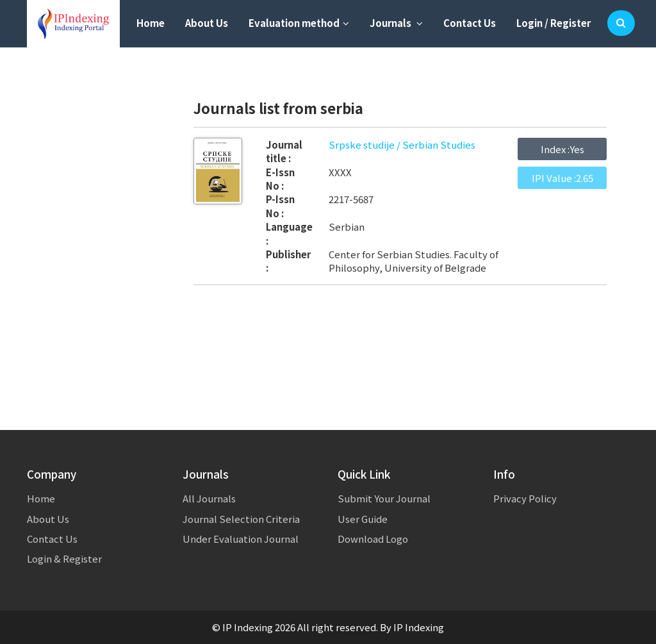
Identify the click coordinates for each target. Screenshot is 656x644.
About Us (207, 23)
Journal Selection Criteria (241, 519)
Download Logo (373, 539)
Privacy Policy (525, 498)
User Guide (363, 519)
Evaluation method (299, 23)
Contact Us (470, 23)
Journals (396, 23)
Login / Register (553, 23)
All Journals (209, 498)
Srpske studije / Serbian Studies (402, 144)
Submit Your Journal (384, 498)
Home (151, 23)
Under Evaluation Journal (241, 539)
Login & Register (64, 558)
